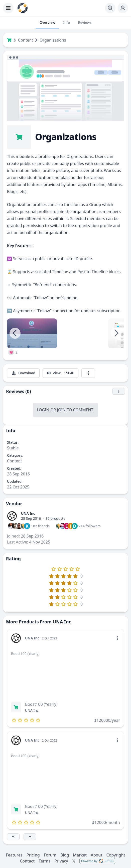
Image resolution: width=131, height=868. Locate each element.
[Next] (116, 333)
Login (43, 410)
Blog (65, 855)
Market (80, 855)
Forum (50, 855)
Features (14, 855)
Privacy (61, 861)
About (96, 855)
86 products (55, 518)
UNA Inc (28, 513)
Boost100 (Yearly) (41, 704)
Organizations (53, 40)
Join (61, 410)
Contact (27, 861)
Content (26, 40)
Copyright (116, 855)
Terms (44, 861)
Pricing (33, 855)
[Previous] (15, 333)
